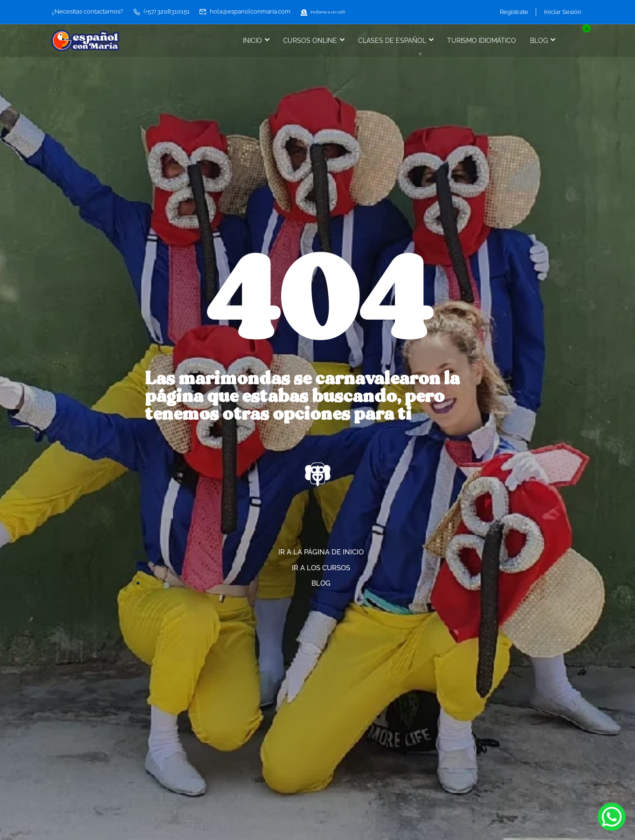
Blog (536, 40)
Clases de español (389, 40)
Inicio (249, 40)
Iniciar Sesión (563, 11)
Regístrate (511, 11)
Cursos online (307, 40)
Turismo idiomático (478, 40)
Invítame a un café (331, 11)
